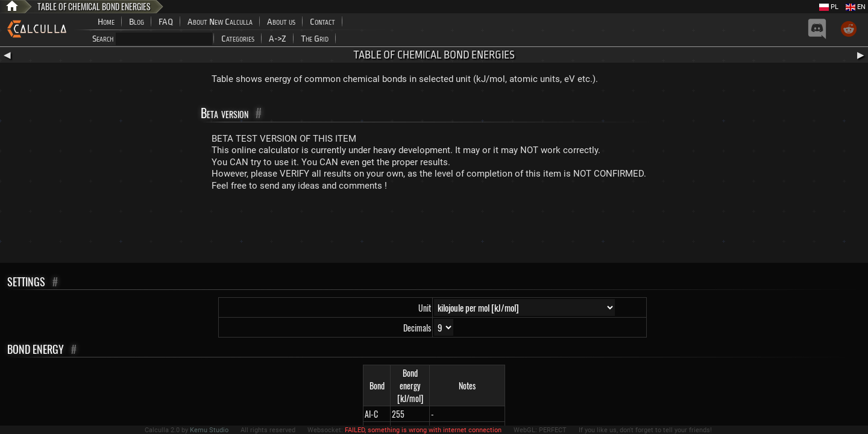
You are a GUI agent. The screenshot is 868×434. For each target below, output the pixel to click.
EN (856, 7)
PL (829, 7)
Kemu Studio (209, 430)
